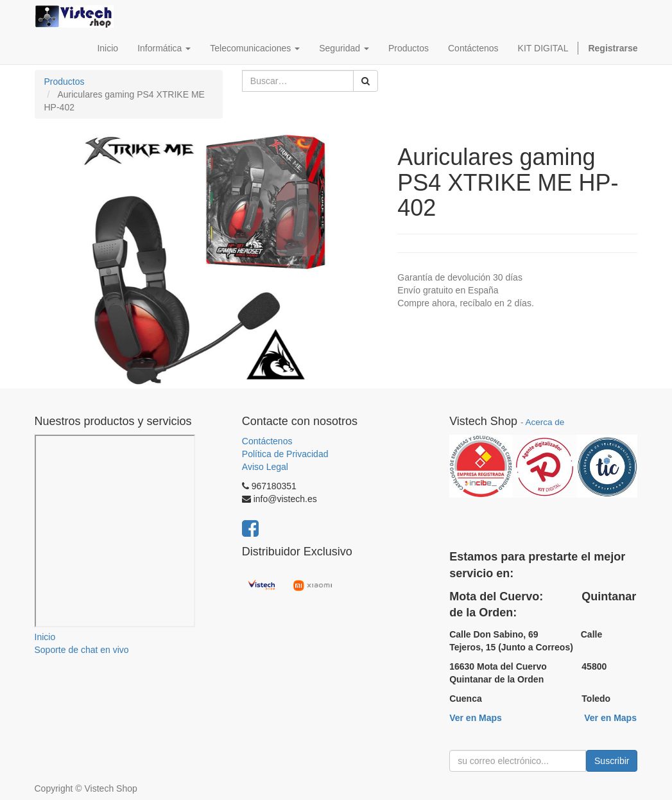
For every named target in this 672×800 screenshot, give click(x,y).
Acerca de (545, 422)
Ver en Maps (476, 718)
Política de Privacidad (285, 454)
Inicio (45, 637)
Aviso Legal (265, 467)
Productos (65, 82)
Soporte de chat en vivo (82, 650)
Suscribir (612, 761)
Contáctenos (267, 441)
